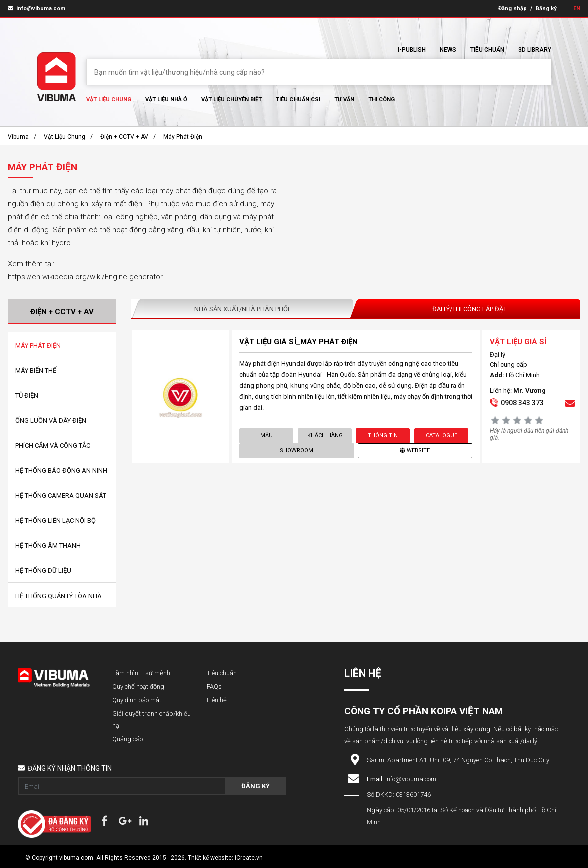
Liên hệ (217, 700)
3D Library (535, 50)
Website (415, 451)
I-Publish (412, 50)
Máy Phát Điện (183, 137)
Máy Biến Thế (36, 370)
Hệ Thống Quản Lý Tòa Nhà (58, 596)
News (448, 50)
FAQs (214, 686)
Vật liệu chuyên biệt (232, 99)
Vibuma (18, 137)
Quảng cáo (127, 739)
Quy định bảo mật (137, 700)
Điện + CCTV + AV (124, 137)
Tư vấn (344, 99)
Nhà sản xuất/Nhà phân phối (242, 309)
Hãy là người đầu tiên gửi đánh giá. (529, 434)
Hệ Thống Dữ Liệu (43, 571)
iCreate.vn (249, 858)
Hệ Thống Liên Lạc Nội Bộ (55, 521)
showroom (297, 451)
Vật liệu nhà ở (166, 99)
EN (577, 8)
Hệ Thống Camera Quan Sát (61, 496)
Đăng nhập (513, 8)
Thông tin (383, 436)
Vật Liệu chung (109, 99)
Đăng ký (546, 8)
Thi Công (381, 99)
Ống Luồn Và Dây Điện (51, 420)
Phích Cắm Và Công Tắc (53, 446)
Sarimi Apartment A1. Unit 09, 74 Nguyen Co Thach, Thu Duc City (458, 760)
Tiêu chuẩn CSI (298, 99)
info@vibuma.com (36, 8)
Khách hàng (325, 436)
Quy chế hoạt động (138, 686)
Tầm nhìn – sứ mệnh (141, 673)
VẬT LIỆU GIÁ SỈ (518, 342)
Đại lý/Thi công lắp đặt (470, 309)
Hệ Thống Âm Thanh (48, 546)
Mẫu (266, 436)
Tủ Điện (27, 395)
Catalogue (441, 436)
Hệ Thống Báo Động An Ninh (61, 471)
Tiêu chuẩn (487, 50)
